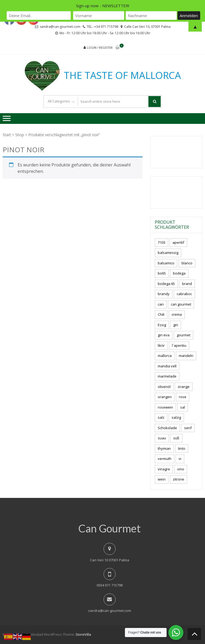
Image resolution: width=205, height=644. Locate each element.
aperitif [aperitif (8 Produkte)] (178, 242)
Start (7, 135)
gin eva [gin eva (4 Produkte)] (164, 335)
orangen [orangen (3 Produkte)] (165, 397)
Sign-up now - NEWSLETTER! (103, 6)
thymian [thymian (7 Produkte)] (164, 448)
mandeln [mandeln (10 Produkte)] (186, 356)
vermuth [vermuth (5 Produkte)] (165, 459)
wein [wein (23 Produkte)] (162, 479)
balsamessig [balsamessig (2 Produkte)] (168, 253)
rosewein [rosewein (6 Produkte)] (165, 407)
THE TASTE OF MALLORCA (122, 75)
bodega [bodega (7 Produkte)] (179, 273)
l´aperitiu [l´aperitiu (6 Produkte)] (179, 345)
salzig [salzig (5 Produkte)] (176, 417)
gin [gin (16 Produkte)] (176, 325)
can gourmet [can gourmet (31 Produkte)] (181, 304)
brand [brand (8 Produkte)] (187, 284)
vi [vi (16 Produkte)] (180, 459)
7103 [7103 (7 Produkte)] (161, 242)
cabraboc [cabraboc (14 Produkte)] (184, 294)
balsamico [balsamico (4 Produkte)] (166, 263)
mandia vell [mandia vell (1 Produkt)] (167, 366)
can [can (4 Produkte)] (161, 304)
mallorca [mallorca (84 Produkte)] (165, 356)
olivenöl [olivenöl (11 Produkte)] (164, 387)
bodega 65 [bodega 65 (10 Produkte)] (166, 284)
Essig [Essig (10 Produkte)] (162, 325)
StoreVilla (83, 634)
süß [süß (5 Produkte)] (176, 438)
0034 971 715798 (110, 585)
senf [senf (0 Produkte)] (188, 428)
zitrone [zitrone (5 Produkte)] (178, 479)
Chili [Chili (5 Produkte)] (161, 314)
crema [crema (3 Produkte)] (177, 314)
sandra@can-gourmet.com (110, 611)
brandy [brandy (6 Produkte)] (164, 294)
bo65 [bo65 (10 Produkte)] (162, 273)
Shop (20, 135)
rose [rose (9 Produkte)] (183, 397)
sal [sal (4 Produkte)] (183, 407)
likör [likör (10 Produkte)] (161, 345)
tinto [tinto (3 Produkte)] (182, 448)
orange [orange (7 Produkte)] (184, 387)
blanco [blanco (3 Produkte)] (187, 263)
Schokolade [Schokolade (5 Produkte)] (167, 428)
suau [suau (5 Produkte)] (162, 438)
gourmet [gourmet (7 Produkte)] (184, 335)
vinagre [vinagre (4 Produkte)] (164, 469)
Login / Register (100, 47)
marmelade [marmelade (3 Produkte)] (167, 376)
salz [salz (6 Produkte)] (161, 417)
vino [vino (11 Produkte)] (181, 469)
